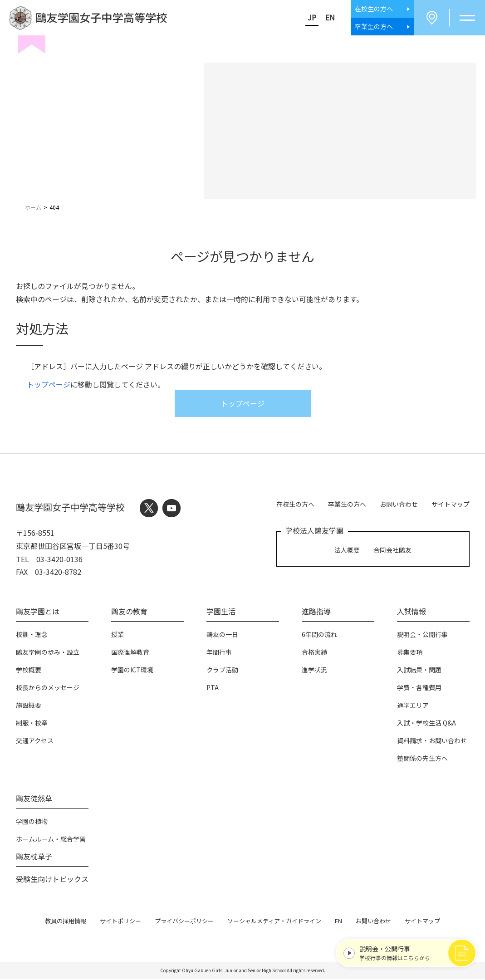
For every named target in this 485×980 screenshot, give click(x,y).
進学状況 (314, 671)
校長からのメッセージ (48, 688)
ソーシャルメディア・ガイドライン (274, 922)
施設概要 (29, 706)
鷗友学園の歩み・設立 (48, 653)
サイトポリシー (120, 922)
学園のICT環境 (132, 671)
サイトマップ (451, 505)
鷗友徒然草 (34, 799)
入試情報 (412, 612)
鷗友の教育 (129, 612)
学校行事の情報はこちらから (411, 952)
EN (328, 18)
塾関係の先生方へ (422, 759)
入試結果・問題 (419, 671)
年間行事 (219, 653)
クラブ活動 (222, 671)
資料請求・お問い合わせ (432, 741)
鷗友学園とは (38, 612)
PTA (213, 688)
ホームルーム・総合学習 (51, 840)
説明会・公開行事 (422, 635)
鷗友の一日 (222, 635)
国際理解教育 (130, 653)
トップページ (49, 385)
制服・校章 (32, 724)
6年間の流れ (319, 635)
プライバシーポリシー (184, 922)
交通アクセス (35, 741)
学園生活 (221, 612)
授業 (118, 635)
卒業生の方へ (347, 505)
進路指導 (316, 612)
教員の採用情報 (66, 922)
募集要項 (410, 653)
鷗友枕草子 (34, 857)
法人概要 (347, 550)
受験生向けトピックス (52, 880)
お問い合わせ (399, 505)
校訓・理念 (32, 635)
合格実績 (314, 653)
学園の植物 (32, 822)
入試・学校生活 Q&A (426, 724)
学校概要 (29, 671)
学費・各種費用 (419, 688)
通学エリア (413, 706)
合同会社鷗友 (392, 550)
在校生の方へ (295, 505)
